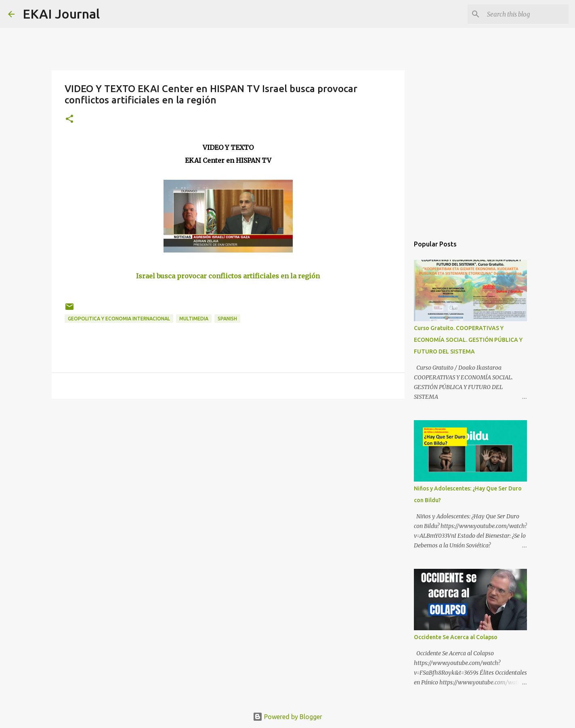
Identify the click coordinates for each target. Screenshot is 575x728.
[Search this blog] (526, 14)
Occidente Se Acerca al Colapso (456, 637)
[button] (69, 119)
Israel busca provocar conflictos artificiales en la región (228, 276)
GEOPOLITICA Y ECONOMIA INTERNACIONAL (119, 319)
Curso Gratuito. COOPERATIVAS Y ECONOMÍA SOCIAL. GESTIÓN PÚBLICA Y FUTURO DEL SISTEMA (468, 340)
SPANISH (227, 319)
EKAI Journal (61, 14)
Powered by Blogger (287, 717)
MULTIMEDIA (194, 319)
